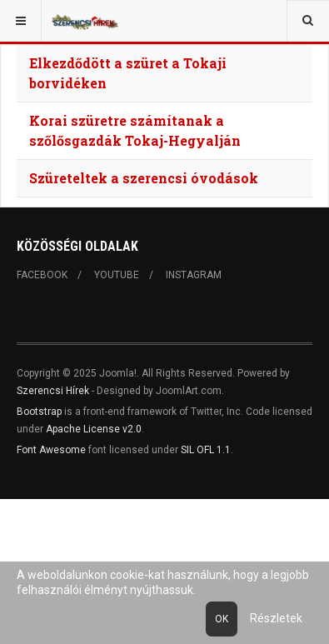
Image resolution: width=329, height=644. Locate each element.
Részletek (276, 618)
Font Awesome (51, 450)
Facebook (42, 275)
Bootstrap (39, 412)
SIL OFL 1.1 (206, 450)
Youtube (117, 275)
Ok (222, 619)
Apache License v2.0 (94, 429)
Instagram (194, 275)
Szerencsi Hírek (53, 391)
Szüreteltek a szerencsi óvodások (144, 178)
